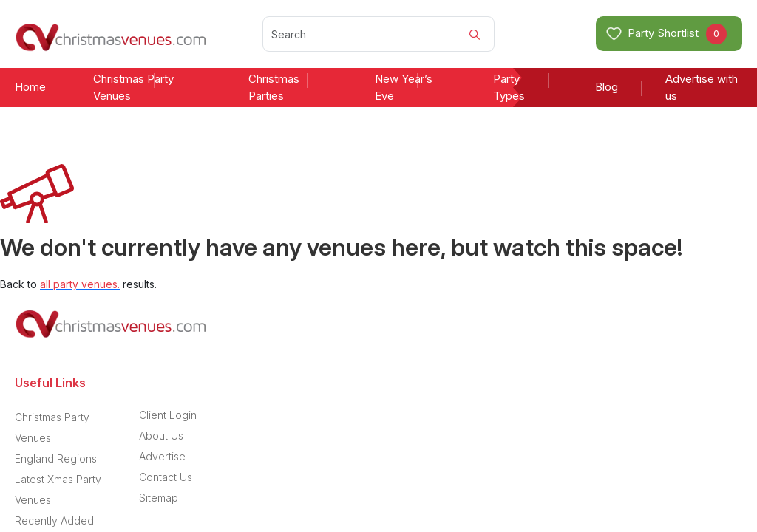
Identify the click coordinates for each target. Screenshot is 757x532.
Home (30, 87)
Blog (607, 87)
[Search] (378, 34)
